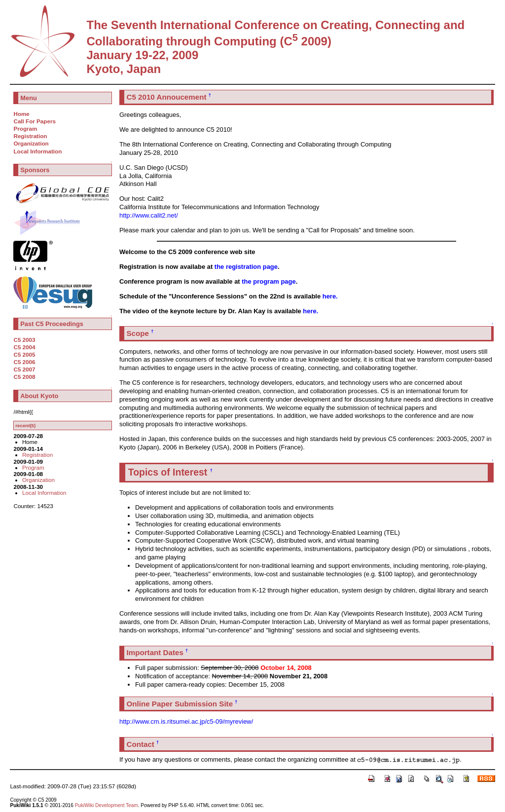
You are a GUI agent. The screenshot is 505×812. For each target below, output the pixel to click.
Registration (30, 136)
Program (25, 129)
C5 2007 (24, 369)
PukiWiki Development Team (107, 805)
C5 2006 (24, 362)
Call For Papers (35, 121)
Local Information (37, 151)
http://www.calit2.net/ (149, 215)
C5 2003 (24, 340)
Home (21, 114)
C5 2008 (24, 377)
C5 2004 (24, 347)
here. (330, 296)
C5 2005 (24, 354)
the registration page (246, 267)
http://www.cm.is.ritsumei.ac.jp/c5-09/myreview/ (186, 721)
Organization (31, 143)
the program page (269, 281)
